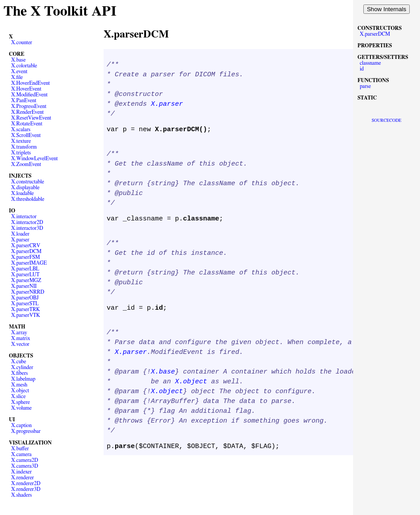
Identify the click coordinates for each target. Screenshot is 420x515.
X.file (17, 77)
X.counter (22, 42)
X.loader (20, 234)
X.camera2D (25, 460)
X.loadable (23, 193)
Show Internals (387, 9)
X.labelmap (23, 379)
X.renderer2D (26, 483)
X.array (19, 332)
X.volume (21, 408)
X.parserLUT (25, 274)
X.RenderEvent (27, 112)
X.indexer (21, 472)
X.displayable (25, 187)
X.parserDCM (26, 251)
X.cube (19, 361)
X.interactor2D (27, 222)
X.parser (20, 240)
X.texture (21, 141)
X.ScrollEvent (26, 135)
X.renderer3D (26, 489)
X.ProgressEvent (29, 106)
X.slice (18, 396)
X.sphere (21, 402)
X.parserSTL (25, 303)
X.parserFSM (25, 257)
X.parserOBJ (25, 298)
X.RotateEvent (27, 124)
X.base (19, 60)
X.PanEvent (24, 100)
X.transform (24, 147)
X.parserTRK (25, 309)
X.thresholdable (28, 199)
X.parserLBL (25, 269)
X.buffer (20, 449)
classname (370, 63)
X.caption (21, 425)
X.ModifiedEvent (29, 95)
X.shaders (21, 495)
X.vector (20, 344)
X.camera (21, 454)
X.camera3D (25, 466)
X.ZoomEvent (26, 164)
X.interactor (24, 216)
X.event (19, 71)
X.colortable (24, 66)
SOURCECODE (387, 120)
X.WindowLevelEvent (35, 158)
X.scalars (21, 129)
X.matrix (21, 338)
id (362, 69)
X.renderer (23, 478)
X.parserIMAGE (29, 263)
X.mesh (19, 385)
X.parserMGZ (26, 280)
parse (365, 86)
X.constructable (28, 182)
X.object (20, 390)
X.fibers (20, 373)
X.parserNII (24, 286)
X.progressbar (26, 431)
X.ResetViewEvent (31, 118)
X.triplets (21, 153)
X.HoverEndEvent (31, 83)
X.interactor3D (27, 228)
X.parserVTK (26, 315)
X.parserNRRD (28, 292)
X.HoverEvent (26, 89)
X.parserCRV (26, 245)
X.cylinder (22, 367)
